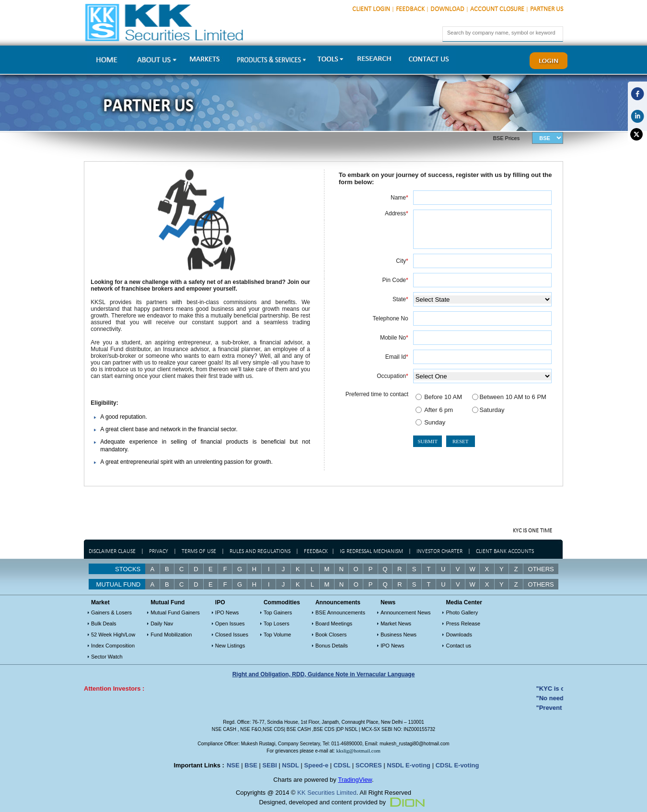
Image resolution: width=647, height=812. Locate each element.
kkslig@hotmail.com (358, 751)
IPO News (227, 612)
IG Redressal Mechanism (371, 552)
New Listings (230, 646)
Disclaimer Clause (112, 552)
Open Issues (230, 624)
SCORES (369, 765)
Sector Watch (107, 657)
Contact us (458, 646)
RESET (461, 441)
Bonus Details (332, 646)
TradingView (355, 780)
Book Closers (331, 635)
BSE (251, 765)
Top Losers (277, 624)
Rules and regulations (260, 552)
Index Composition (113, 646)
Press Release (463, 624)
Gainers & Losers (111, 612)
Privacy (159, 552)
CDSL (342, 765)
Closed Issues (232, 635)
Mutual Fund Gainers (175, 612)
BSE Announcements (340, 612)
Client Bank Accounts (505, 552)
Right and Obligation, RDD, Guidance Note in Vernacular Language (324, 674)
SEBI (270, 765)
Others (541, 569)
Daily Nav (162, 624)
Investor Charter (439, 552)
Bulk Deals (104, 624)
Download (447, 9)
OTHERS (541, 584)
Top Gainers (278, 612)
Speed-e (317, 765)
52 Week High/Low (113, 635)
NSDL (291, 765)
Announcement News (406, 612)
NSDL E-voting (409, 765)
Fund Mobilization (171, 635)
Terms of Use (200, 552)
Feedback (410, 9)
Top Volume (277, 635)
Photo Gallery (462, 612)
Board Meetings (334, 624)
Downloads (459, 635)
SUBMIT (427, 441)
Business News (399, 635)
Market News (396, 624)
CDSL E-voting (457, 765)
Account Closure (497, 9)
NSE (233, 765)
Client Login (371, 9)
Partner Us (547, 9)
